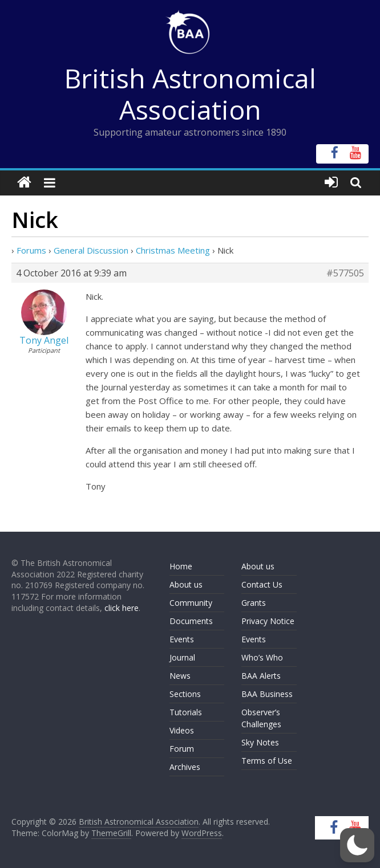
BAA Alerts (261, 676)
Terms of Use (267, 761)
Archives (185, 767)
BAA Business (267, 694)
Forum (182, 749)
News (180, 676)
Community (191, 603)
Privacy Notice (268, 621)
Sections (185, 694)
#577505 (345, 273)
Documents (191, 621)
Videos (182, 730)
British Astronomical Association (190, 94)
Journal (182, 657)
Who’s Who (262, 657)
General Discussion (91, 250)
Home (181, 566)
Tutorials (186, 712)
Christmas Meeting (173, 250)
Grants (254, 603)
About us (186, 584)
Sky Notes (260, 742)
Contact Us (262, 584)
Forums (31, 250)
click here (122, 608)
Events (182, 639)
